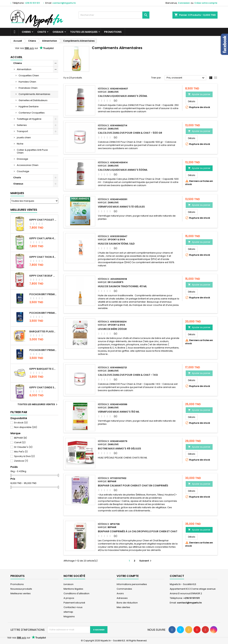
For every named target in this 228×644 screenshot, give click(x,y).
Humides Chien (27, 82)
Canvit (20, 442)
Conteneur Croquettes (32, 113)
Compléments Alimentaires (34, 94)
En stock (21, 423)
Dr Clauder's (23, 447)
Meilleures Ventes (24, 210)
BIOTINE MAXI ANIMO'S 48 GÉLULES (119, 449)
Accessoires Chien (28, 165)
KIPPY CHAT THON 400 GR (43, 257)
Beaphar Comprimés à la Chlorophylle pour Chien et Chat (138, 531)
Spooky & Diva (24, 456)
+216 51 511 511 (32, 3)
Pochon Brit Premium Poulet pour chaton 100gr (43, 313)
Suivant (146, 561)
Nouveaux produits (21, 589)
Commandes (124, 589)
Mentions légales (73, 589)
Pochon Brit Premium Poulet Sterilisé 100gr (43, 294)
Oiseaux (58, 32)
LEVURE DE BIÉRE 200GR (112, 329)
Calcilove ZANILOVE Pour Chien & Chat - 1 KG (128, 375)
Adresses (122, 598)
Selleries (22, 125)
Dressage (22, 159)
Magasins (69, 616)
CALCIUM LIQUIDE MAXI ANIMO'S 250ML (123, 96)
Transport (22, 131)
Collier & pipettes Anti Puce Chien (32, 151)
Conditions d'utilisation (76, 593)
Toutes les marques (84, 32)
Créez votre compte (206, 3)
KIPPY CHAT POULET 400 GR (43, 220)
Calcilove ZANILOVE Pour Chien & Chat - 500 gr (130, 133)
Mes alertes (123, 607)
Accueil (16, 57)
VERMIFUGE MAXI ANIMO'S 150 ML (119, 412)
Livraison (69, 584)
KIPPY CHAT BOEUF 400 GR (43, 276)
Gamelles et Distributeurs (33, 100)
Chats (42, 32)
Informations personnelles (132, 584)
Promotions (113, 32)
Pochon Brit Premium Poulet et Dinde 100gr (43, 350)
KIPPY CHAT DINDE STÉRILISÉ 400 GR (43, 387)
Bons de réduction (127, 603)
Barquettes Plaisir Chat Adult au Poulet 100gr (43, 331)
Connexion (184, 3)
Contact (177, 576)
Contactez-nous (73, 607)
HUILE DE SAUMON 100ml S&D (116, 244)
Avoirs (120, 593)
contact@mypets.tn (64, 3)
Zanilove (21, 461)
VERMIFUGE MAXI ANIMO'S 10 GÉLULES (121, 207)
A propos (69, 598)
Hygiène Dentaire (29, 107)
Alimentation (24, 69)
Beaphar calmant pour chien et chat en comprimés (133, 486)
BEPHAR (21, 438)
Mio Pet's (21, 452)
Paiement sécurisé (74, 603)
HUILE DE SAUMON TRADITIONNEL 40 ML (122, 286)
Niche (20, 144)
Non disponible (26, 427)
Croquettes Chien (29, 76)
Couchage (23, 171)
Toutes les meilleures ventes (38, 404)
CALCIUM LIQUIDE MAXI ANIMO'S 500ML (123, 170)
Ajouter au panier (199, 94)
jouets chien (24, 137)
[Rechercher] (114, 15)
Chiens (26, 32)
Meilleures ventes (21, 593)
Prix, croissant (186, 78)
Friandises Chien (28, 88)
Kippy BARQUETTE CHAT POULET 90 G (43, 369)
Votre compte (128, 576)
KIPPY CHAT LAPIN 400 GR (43, 238)
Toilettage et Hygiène (29, 119)
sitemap (68, 612)
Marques (17, 193)
